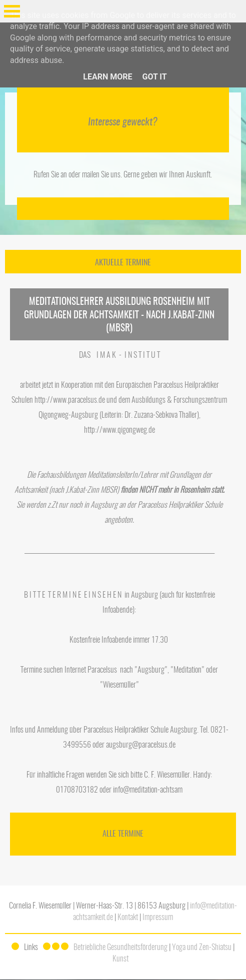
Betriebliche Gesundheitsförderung (120, 948)
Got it (154, 77)
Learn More (107, 77)
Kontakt (128, 918)
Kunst (120, 959)
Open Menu (12, 11)
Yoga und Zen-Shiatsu (202, 948)
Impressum (158, 918)
